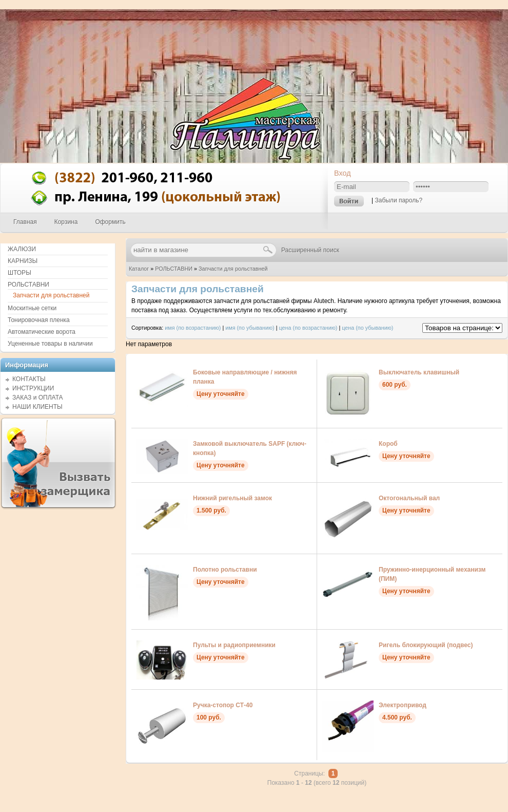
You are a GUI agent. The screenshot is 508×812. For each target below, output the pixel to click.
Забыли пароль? (398, 200)
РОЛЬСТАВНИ (174, 269)
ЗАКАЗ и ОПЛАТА (38, 398)
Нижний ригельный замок (232, 498)
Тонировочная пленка (39, 320)
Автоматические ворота (42, 332)
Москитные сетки (32, 308)
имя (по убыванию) (250, 328)
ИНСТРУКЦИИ (33, 388)
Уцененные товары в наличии (50, 344)
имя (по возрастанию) (193, 328)
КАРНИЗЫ (23, 261)
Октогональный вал (409, 498)
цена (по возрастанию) (308, 328)
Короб (388, 444)
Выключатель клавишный (419, 372)
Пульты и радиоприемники (234, 645)
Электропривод (403, 705)
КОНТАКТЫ (29, 379)
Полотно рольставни (225, 570)
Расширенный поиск (310, 250)
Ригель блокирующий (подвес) (426, 645)
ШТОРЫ (19, 273)
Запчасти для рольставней (233, 269)
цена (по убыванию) (367, 328)
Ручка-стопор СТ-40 (223, 705)
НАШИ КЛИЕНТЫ (37, 407)
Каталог (139, 269)
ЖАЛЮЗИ (22, 249)
